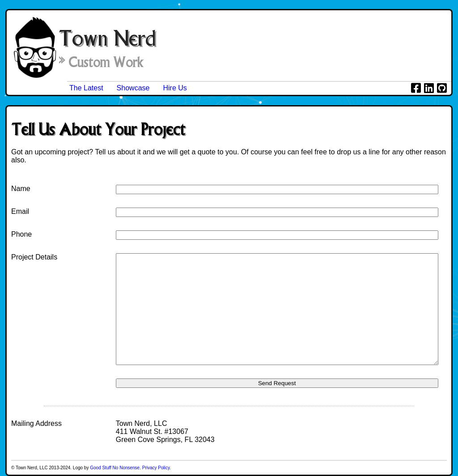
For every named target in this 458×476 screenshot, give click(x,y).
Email (20, 211)
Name (21, 189)
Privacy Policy (156, 468)
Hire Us (175, 88)
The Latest (86, 88)
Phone (21, 234)
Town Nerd (107, 38)
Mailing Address (36, 423)
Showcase (133, 88)
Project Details (34, 257)
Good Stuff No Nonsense (115, 468)
